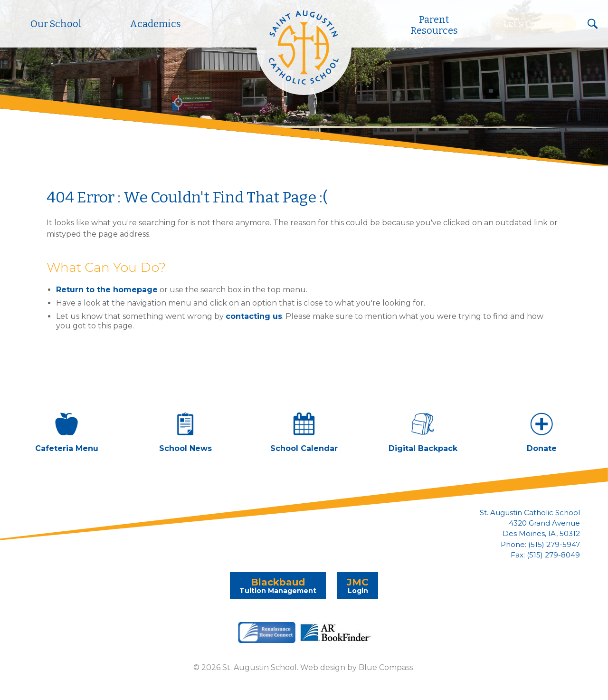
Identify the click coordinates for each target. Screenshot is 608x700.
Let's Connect (533, 24)
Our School (56, 24)
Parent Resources (434, 25)
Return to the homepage (107, 290)
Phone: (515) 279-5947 (540, 545)
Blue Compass (386, 667)
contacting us (254, 316)
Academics (155, 24)
